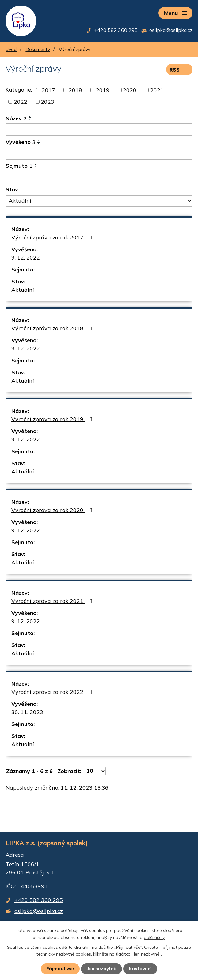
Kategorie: (19, 90)
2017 (48, 90)
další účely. (154, 937)
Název (16, 118)
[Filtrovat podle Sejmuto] (99, 177)
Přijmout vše (60, 969)
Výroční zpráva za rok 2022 (53, 692)
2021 (157, 90)
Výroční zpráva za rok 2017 (53, 237)
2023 (48, 102)
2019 (103, 90)
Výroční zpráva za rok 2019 (53, 419)
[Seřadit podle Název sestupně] (30, 119)
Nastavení (140, 969)
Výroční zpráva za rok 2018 (53, 328)
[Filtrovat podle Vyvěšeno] (99, 154)
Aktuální (23, 290)
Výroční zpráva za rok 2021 (53, 601)
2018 (75, 90)
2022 (21, 102)
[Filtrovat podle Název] (99, 129)
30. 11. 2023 (27, 712)
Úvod (11, 49)
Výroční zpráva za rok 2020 (53, 510)
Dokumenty (38, 49)
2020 (130, 90)
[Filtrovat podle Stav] (99, 201)
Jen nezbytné (101, 969)
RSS (179, 70)
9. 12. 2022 (26, 258)
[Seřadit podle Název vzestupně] (30, 117)
